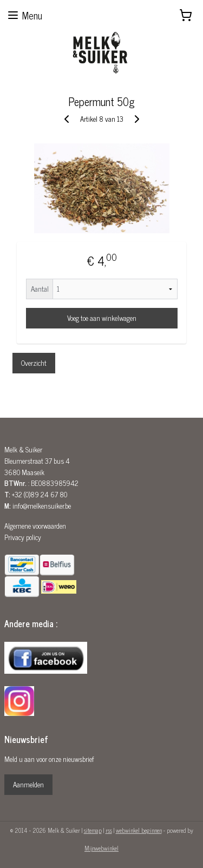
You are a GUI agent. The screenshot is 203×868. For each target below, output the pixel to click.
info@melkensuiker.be (42, 506)
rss (109, 830)
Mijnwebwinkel (101, 848)
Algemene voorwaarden (35, 526)
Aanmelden (28, 784)
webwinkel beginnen (139, 830)
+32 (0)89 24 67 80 (40, 494)
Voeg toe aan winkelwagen (102, 318)
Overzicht (34, 363)
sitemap (93, 830)
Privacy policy (23, 537)
